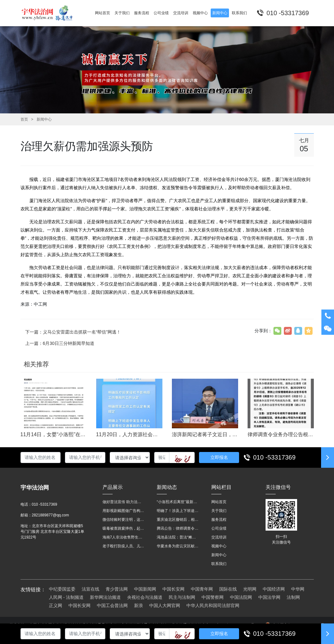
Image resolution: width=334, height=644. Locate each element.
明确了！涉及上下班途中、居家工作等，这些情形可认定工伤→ (178, 511)
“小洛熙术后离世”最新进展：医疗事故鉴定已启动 (178, 502)
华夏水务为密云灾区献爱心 (178, 546)
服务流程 (219, 520)
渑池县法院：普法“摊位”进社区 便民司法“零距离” (178, 537)
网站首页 (219, 502)
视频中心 (219, 546)
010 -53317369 (275, 457)
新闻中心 (44, 119)
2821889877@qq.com (50, 515)
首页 (24, 119)
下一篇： (73, 332)
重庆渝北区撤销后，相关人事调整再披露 (178, 520)
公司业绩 (219, 528)
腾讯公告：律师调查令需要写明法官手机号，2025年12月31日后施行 (178, 528)
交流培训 (219, 537)
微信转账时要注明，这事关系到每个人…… (123, 520)
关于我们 (219, 511)
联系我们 (219, 564)
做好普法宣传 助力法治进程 (123, 502)
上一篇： (60, 343)
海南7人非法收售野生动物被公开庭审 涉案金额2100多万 (123, 537)
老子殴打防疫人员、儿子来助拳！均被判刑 (123, 546)
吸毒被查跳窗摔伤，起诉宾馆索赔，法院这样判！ (123, 528)
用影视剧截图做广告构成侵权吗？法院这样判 (123, 511)
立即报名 (219, 457)
